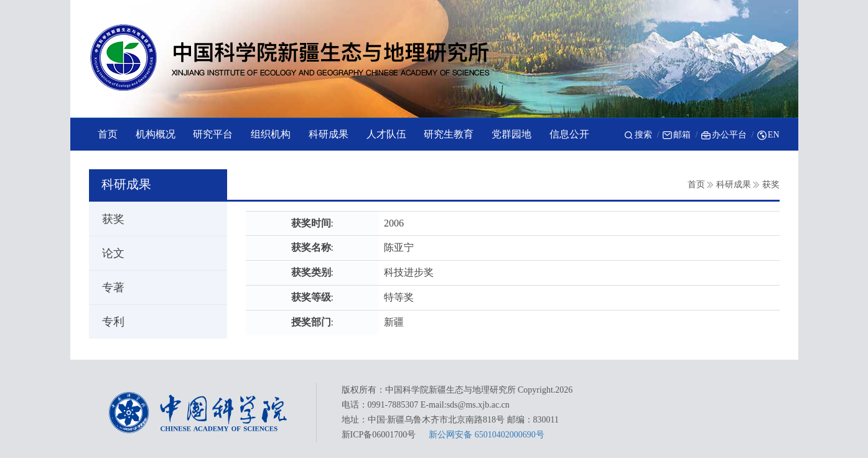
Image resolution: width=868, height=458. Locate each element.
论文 (108, 253)
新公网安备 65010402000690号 (487, 435)
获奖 (771, 185)
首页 (696, 185)
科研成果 (734, 185)
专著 (108, 287)
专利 (108, 322)
